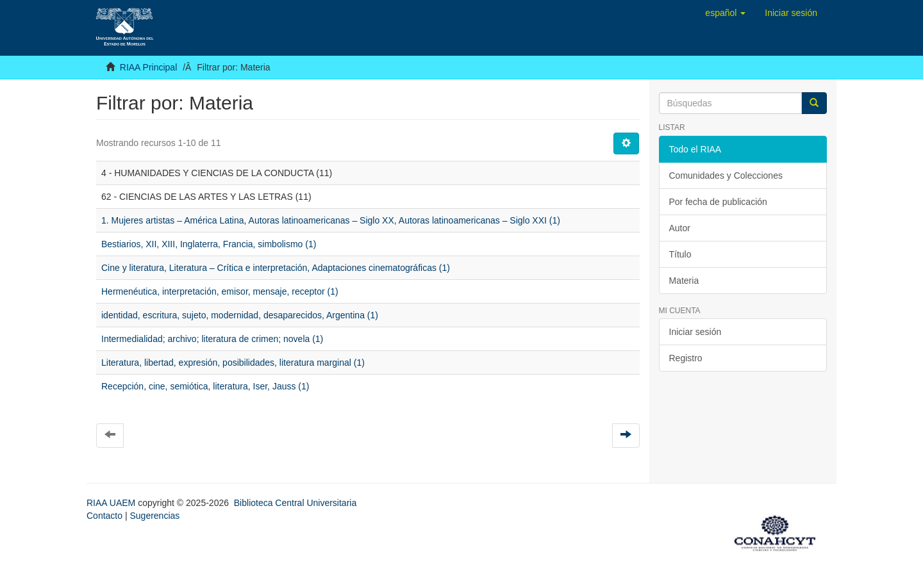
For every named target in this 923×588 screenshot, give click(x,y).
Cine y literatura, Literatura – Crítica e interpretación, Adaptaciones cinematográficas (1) (276, 268)
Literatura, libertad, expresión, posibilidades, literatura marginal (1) (233, 363)
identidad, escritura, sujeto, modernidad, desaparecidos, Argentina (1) (240, 315)
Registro (686, 358)
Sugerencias (154, 516)
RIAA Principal (148, 67)
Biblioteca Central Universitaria (295, 503)
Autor (680, 228)
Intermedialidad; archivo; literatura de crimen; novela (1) (212, 339)
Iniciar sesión (695, 332)
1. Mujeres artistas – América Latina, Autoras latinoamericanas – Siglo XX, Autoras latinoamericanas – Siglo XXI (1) (331, 220)
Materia (684, 281)
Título (680, 254)
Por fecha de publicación (718, 202)
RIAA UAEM (112, 503)
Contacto (104, 516)
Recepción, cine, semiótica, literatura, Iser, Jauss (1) (205, 386)
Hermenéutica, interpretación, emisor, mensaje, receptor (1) (220, 291)
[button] (725, 13)
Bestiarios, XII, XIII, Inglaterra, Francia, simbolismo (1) (209, 244)
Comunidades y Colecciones (726, 176)
